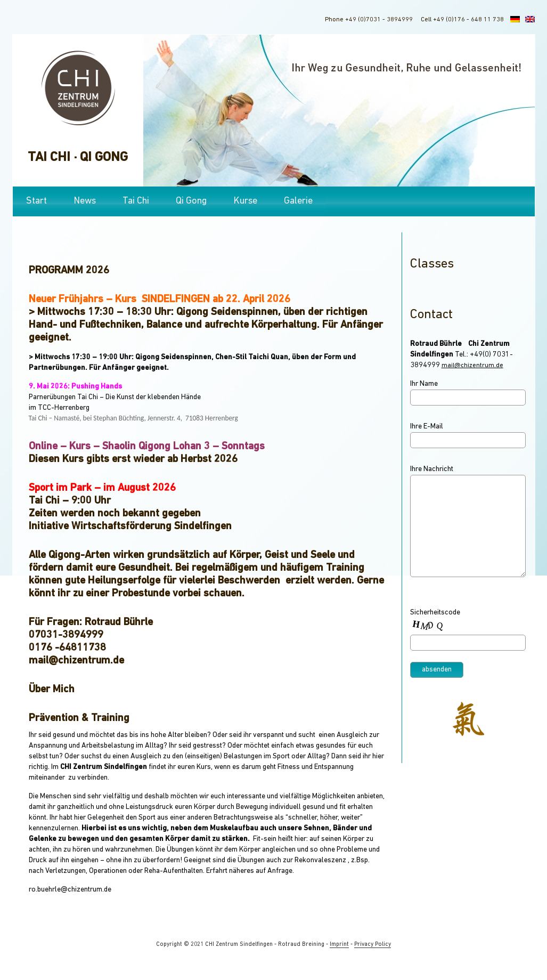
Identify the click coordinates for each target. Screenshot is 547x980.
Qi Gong (191, 201)
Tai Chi (136, 201)
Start (36, 201)
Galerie (298, 201)
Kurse (245, 201)
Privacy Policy (373, 945)
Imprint (339, 945)
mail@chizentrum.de (472, 366)
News (85, 201)
